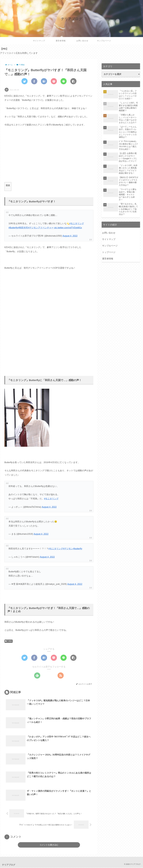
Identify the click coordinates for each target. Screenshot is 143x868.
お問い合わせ (109, 233)
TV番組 (9, 641)
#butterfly (78, 549)
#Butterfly (13, 228)
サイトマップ (109, 239)
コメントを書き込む (49, 845)
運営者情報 (108, 259)
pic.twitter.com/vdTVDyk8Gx (68, 228)
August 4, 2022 (70, 236)
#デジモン (68, 549)
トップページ (109, 252)
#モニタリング (77, 223)
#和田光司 (23, 228)
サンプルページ (110, 246)
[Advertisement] (49, 157)
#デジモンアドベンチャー (41, 228)
